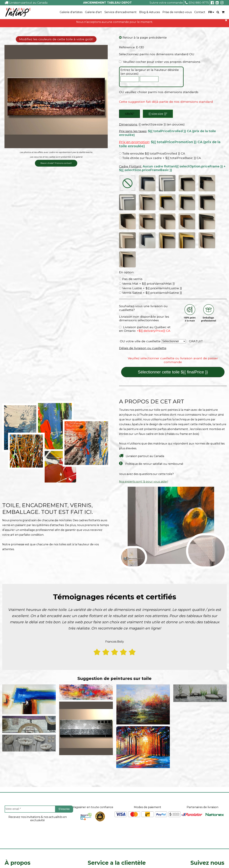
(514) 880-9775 (197, 3)
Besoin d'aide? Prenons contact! (56, 163)
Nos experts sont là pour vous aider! (144, 423)
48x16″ (129, 114)
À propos (18, 805)
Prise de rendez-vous (177, 12)
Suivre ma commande (103, 821)
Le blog (10, 839)
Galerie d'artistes (71, 12)
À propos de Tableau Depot (24, 815)
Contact (200, 12)
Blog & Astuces (150, 12)
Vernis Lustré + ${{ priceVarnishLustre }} (150, 230)
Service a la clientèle (117, 805)
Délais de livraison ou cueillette (143, 290)
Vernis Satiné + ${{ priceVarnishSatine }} (150, 235)
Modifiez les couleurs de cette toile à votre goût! (56, 39)
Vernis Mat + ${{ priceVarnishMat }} (147, 225)
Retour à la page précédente (143, 38)
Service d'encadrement (121, 12)
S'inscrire (64, 751)
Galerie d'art (93, 12)
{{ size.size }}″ (158, 114)
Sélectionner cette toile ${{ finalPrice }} (173, 314)
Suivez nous (207, 805)
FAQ (8, 827)
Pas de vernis (131, 221)
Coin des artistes (16, 821)
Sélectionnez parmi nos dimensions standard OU (157, 54)
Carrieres (11, 833)
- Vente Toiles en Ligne (45, 860)
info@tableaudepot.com (207, 843)
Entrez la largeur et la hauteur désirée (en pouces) (150, 72)
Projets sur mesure (101, 815)
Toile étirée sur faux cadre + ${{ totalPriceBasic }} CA (160, 159)
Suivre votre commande (166, 3)
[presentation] (38, 775)
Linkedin (207, 835)
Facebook (207, 817)
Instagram (207, 826)
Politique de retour (101, 833)
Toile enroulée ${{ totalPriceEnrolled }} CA (152, 154)
